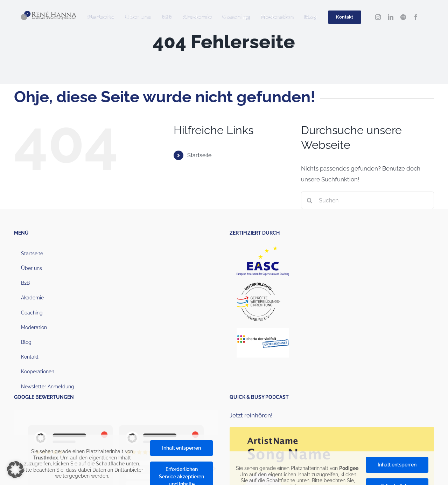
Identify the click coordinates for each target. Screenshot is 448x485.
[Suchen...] (367, 200)
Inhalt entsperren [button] (181, 448)
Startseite (199, 155)
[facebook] (416, 17)
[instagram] (378, 17)
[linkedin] (391, 17)
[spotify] (403, 17)
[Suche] (310, 200)
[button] (15, 470)
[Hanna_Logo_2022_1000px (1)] (49, 14)
